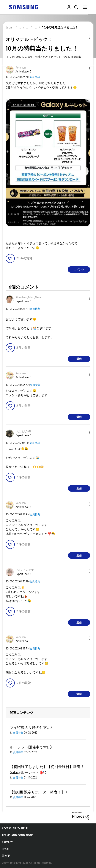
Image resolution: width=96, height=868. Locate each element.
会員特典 (35, 77)
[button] (84, 69)
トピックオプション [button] (84, 37)
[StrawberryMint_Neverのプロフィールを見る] (29, 297)
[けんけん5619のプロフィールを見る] (23, 432)
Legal (6, 849)
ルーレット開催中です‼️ (30, 747)
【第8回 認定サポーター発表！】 (37, 792)
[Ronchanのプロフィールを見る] (21, 68)
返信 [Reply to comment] (79, 359)
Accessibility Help (15, 828)
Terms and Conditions (18, 835)
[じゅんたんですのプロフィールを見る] (25, 570)
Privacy (7, 842)
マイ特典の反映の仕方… (30, 728)
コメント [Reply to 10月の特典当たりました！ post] (79, 270)
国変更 (6, 856)
